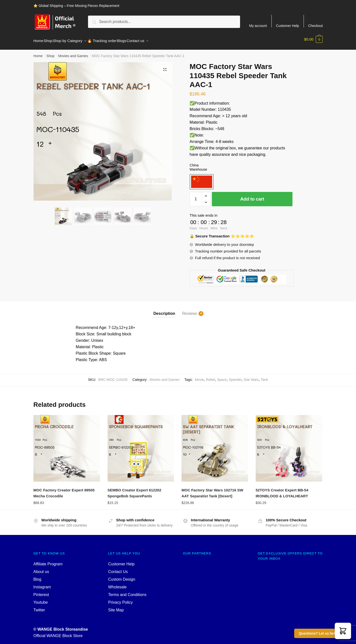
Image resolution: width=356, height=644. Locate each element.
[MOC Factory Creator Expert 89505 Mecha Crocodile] (67, 445)
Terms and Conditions (127, 592)
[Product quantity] (196, 196)
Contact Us (118, 569)
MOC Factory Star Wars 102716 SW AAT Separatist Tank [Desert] (212, 490)
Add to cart (252, 196)
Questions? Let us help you (321, 633)
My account (258, 26)
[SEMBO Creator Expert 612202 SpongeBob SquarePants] (141, 445)
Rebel (211, 377)
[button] (343, 631)
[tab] (164, 306)
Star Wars (251, 377)
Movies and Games (73, 53)
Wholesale (118, 584)
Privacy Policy (121, 599)
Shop (51, 53)
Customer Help (287, 26)
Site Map (116, 607)
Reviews (190, 311)
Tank (264, 377)
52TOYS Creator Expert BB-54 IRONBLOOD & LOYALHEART (282, 490)
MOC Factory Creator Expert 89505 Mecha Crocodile (64, 490)
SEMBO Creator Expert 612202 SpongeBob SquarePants (134, 490)
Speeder (235, 377)
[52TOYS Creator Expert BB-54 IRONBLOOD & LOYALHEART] (289, 445)
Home (38, 53)
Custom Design (122, 576)
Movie (199, 377)
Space (222, 377)
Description (164, 310)
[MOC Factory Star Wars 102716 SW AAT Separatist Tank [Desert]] (215, 445)
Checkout (316, 26)
